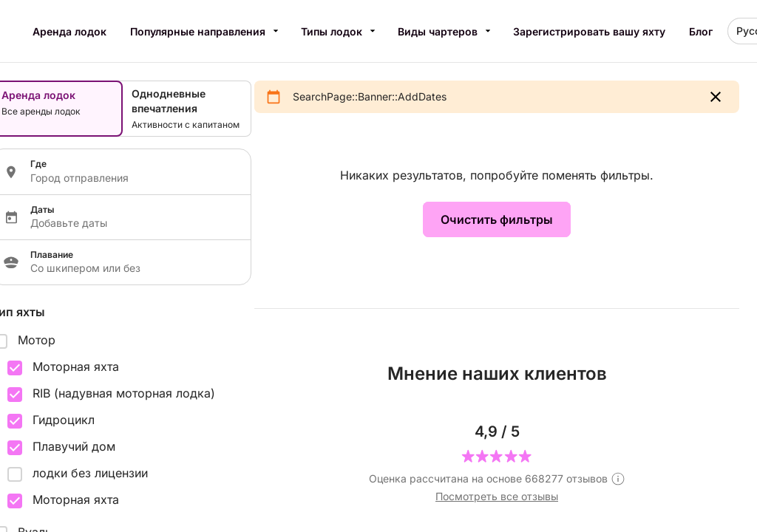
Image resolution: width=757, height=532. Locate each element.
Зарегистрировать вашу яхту (589, 31)
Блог (701, 31)
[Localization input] (132, 178)
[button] (716, 97)
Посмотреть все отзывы (497, 496)
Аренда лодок (69, 31)
